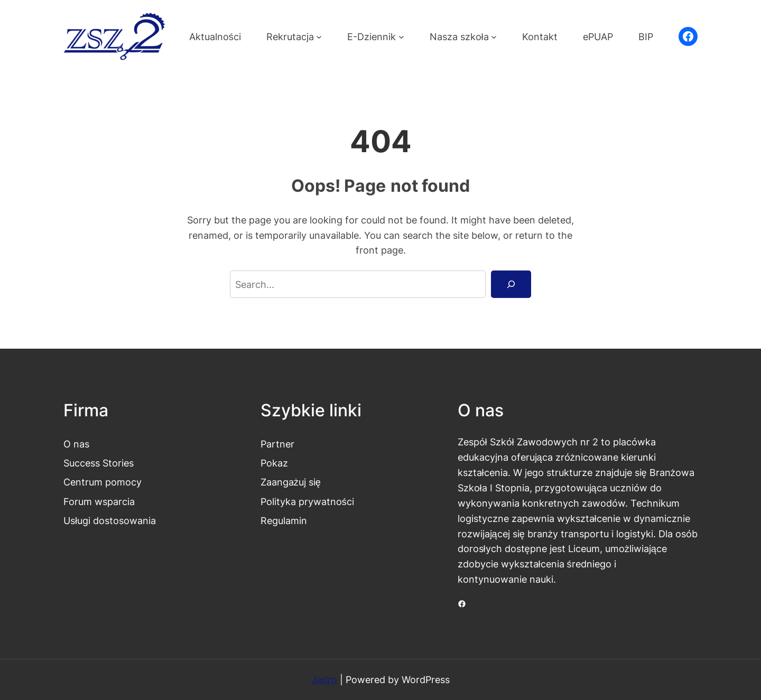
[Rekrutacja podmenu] (319, 37)
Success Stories (99, 463)
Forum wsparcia (99, 501)
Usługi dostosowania (110, 520)
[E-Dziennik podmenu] (401, 37)
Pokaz (274, 463)
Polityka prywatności (307, 501)
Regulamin (284, 520)
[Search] (511, 284)
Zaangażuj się (291, 482)
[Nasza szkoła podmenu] (494, 37)
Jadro (324, 679)
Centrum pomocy (103, 482)
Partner (277, 444)
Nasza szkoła (459, 36)
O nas (76, 444)
